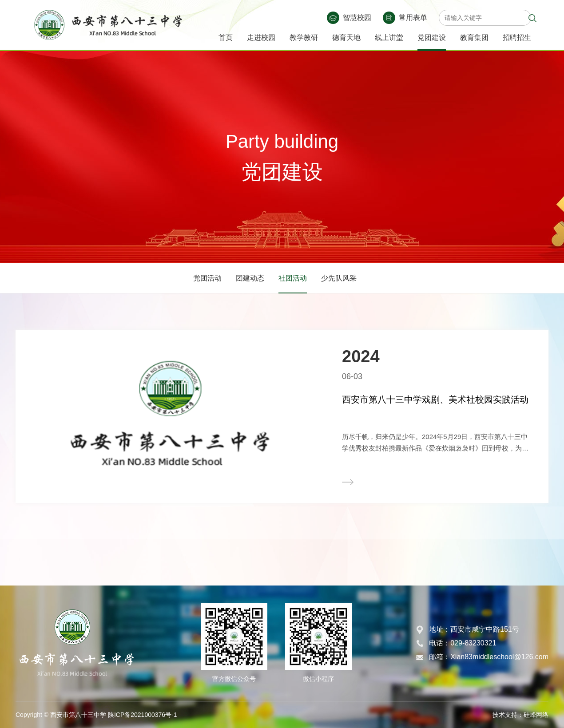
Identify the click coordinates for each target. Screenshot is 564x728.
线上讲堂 (389, 38)
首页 (226, 38)
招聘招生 (517, 38)
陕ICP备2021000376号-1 (143, 715)
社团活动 (293, 278)
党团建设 (432, 38)
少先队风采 (339, 278)
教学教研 (304, 38)
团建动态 (250, 278)
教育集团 (474, 38)
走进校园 (261, 38)
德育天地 (346, 38)
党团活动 (207, 278)
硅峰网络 (536, 715)
